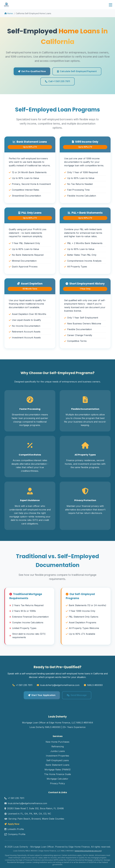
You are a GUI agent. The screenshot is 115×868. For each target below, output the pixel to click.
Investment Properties (57, 756)
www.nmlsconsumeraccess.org (88, 851)
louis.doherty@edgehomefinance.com (60, 685)
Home (9, 13)
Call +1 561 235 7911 (57, 81)
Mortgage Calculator (57, 779)
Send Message (77, 695)
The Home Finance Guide (57, 774)
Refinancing (58, 746)
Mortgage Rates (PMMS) (58, 770)
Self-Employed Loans (58, 760)
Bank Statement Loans (57, 765)
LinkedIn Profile (14, 829)
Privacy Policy (57, 783)
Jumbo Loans (58, 751)
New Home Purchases (57, 742)
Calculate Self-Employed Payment (77, 71)
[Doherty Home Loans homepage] (6, 5)
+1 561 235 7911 (24, 685)
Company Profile (15, 834)
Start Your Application (42, 695)
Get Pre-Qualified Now (32, 71)
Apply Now (12, 824)
